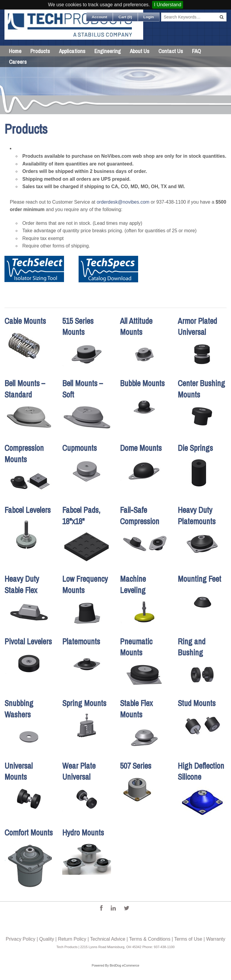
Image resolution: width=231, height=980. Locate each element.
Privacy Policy (21, 939)
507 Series (136, 766)
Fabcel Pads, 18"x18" (81, 515)
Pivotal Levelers (28, 641)
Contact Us (171, 51)
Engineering (108, 51)
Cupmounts (79, 448)
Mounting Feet (199, 579)
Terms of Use (188, 939)
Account (99, 17)
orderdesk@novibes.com (123, 202)
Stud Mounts (197, 703)
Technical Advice (108, 939)
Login (149, 17)
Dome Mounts (141, 448)
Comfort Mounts (29, 832)
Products (40, 51)
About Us (140, 51)
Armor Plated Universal (197, 326)
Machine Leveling (133, 584)
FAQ (196, 51)
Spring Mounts (84, 703)
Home (15, 51)
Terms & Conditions (150, 939)
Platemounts (81, 641)
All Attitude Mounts (136, 326)
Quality (47, 939)
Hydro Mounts (83, 832)
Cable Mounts (25, 321)
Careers (18, 62)
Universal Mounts (19, 771)
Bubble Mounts (142, 383)
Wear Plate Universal (79, 771)
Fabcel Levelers (28, 510)
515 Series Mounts (78, 326)
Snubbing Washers (19, 709)
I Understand (168, 5)
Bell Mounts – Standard (25, 389)
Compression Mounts (24, 453)
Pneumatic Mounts (136, 647)
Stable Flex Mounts (136, 709)
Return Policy (72, 939)
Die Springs (195, 448)
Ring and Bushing (192, 647)
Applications (72, 51)
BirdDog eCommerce (124, 965)
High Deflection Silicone (201, 771)
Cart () (125, 17)
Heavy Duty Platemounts (197, 515)
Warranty (216, 939)
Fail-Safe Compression (140, 515)
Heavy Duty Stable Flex (22, 584)
